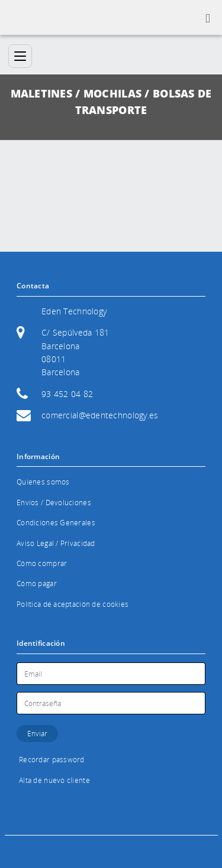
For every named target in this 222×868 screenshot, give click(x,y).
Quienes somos (43, 482)
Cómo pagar (37, 583)
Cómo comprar (42, 563)
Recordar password (52, 760)
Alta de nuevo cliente (54, 780)
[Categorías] (20, 56)
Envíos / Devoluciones (54, 503)
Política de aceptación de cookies (73, 604)
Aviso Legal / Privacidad (56, 543)
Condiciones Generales (56, 523)
